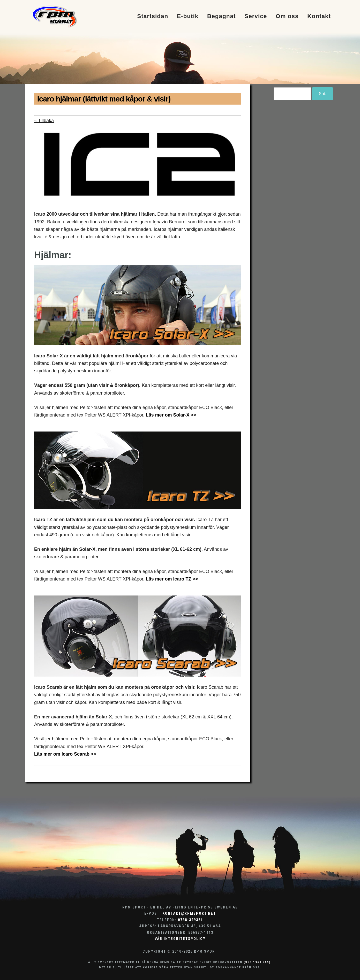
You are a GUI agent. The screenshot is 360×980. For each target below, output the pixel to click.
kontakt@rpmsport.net (189, 914)
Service (256, 16)
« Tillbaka (44, 121)
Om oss (287, 16)
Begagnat (222, 16)
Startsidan (153, 16)
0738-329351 (190, 920)
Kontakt (319, 16)
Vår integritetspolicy (180, 939)
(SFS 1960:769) (257, 962)
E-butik (188, 16)
